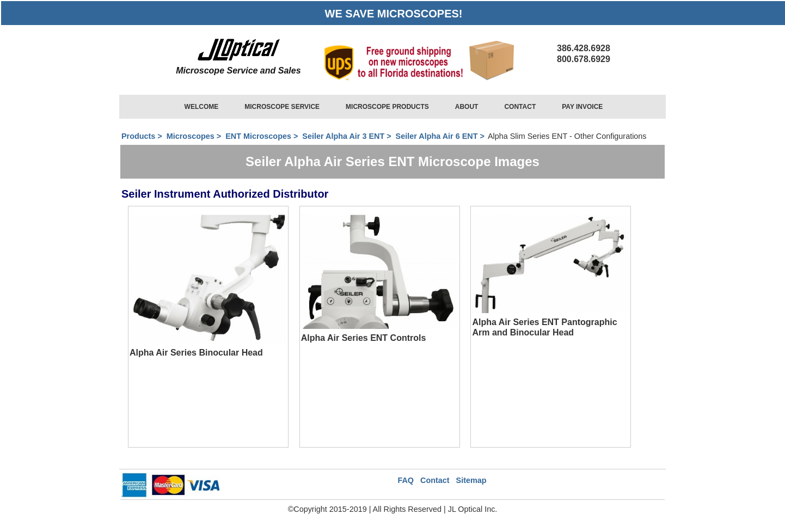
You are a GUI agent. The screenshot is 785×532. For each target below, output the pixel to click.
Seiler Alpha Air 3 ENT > (348, 136)
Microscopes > (194, 136)
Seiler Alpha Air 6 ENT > (441, 136)
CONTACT (520, 107)
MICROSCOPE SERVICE (282, 107)
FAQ (406, 480)
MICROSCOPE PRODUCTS (387, 107)
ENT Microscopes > (263, 136)
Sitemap (471, 480)
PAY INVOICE (582, 107)
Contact (435, 480)
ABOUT (467, 107)
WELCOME (202, 107)
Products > (143, 136)
